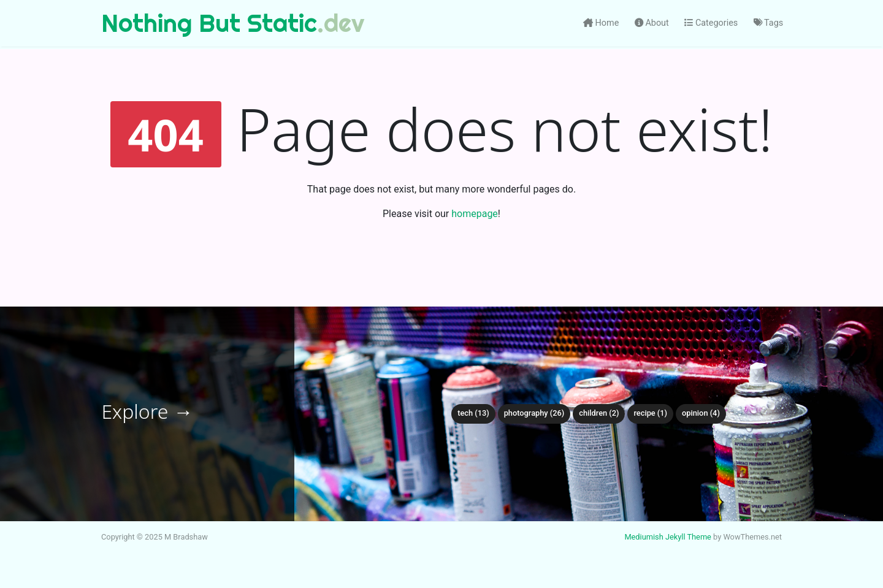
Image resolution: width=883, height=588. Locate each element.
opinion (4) (701, 413)
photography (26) (534, 413)
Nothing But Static (209, 23)
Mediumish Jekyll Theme (668, 537)
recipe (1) (650, 413)
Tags (768, 23)
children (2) (599, 413)
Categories (711, 23)
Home (601, 23)
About (652, 23)
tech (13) (473, 413)
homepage (475, 214)
